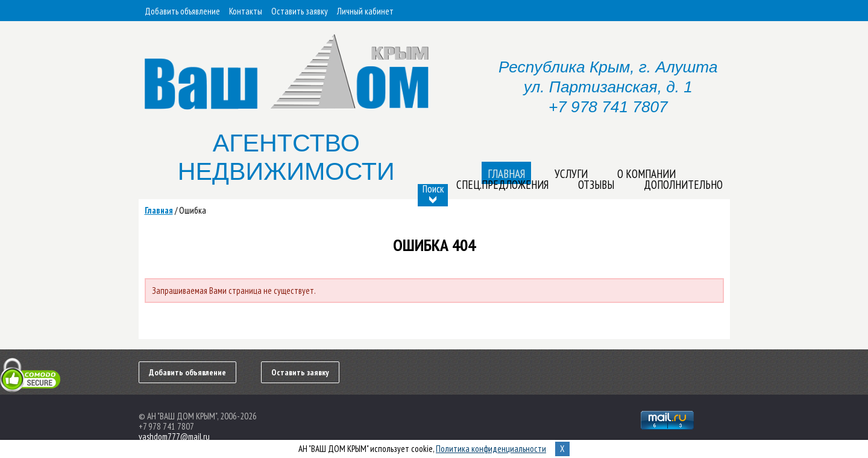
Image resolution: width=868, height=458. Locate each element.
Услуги (571, 174)
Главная (159, 210)
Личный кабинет (365, 11)
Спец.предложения (502, 185)
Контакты (246, 11)
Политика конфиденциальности (491, 449)
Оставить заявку (300, 11)
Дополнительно (683, 185)
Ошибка (193, 210)
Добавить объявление (182, 11)
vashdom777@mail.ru (174, 437)
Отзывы (596, 185)
